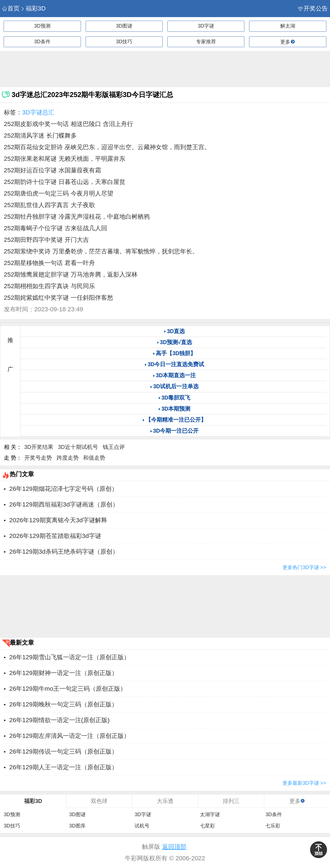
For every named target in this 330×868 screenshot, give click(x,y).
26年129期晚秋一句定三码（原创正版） (64, 704)
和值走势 (94, 458)
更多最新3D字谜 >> (304, 783)
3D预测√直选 (176, 342)
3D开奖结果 (39, 447)
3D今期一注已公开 (176, 431)
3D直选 (176, 331)
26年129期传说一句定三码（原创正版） (64, 752)
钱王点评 (114, 447)
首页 (11, 8)
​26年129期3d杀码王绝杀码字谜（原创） (64, 552)
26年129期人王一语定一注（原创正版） (64, 767)
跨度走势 (68, 458)
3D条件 (42, 42)
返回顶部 (174, 847)
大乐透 (165, 801)
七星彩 (207, 826)
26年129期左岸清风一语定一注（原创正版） (70, 736)
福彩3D (33, 8)
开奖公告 (313, 8)
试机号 (142, 826)
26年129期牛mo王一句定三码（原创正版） (68, 689)
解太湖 (288, 26)
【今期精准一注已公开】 (176, 420)
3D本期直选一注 (176, 375)
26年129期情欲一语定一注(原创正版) (60, 720)
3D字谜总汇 (38, 112)
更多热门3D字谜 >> (304, 567)
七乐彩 (273, 826)
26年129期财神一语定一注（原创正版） (64, 673)
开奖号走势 (38, 458)
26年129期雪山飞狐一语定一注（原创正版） (70, 657)
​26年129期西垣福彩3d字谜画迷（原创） (64, 504)
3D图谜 (124, 26)
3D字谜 (206, 26)
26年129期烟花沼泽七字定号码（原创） (64, 489)
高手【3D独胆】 (176, 353)
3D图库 (77, 826)
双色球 (99, 801)
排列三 (231, 801)
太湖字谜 (210, 815)
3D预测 (42, 26)
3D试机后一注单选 (176, 386)
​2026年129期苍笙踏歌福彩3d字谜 (55, 536)
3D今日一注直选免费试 (176, 364)
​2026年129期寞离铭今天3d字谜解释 (58, 520)
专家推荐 (206, 42)
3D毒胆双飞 (176, 398)
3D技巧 (124, 42)
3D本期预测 (176, 409)
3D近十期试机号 (78, 447)
